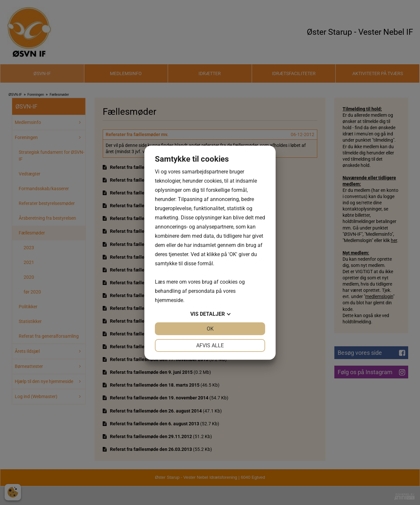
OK (210, 329)
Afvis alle (210, 345)
